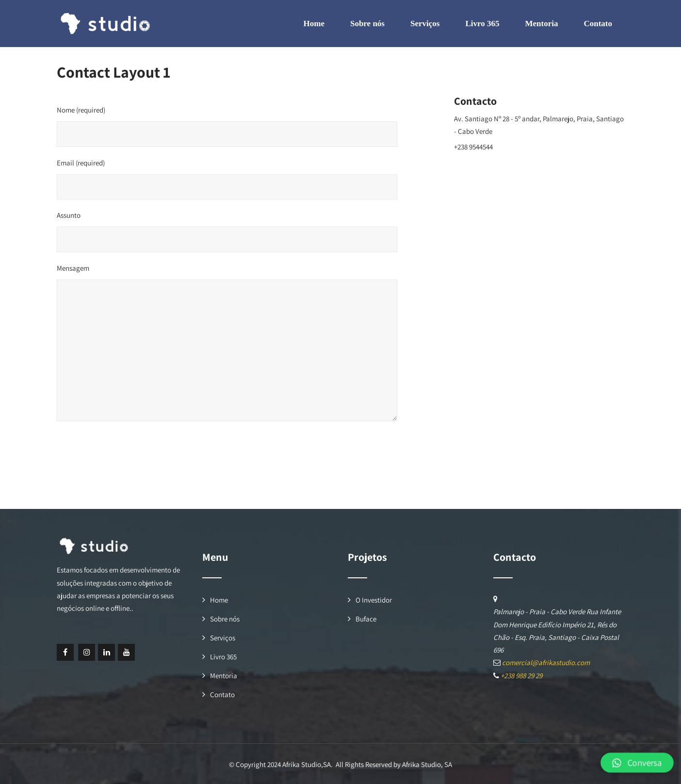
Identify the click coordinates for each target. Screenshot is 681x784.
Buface (366, 619)
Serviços (425, 24)
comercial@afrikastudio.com (498, 162)
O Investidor (374, 600)
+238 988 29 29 (521, 676)
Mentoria (541, 24)
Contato (598, 24)
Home (314, 24)
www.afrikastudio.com (488, 177)
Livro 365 (482, 24)
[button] (638, 762)
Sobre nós (367, 24)
